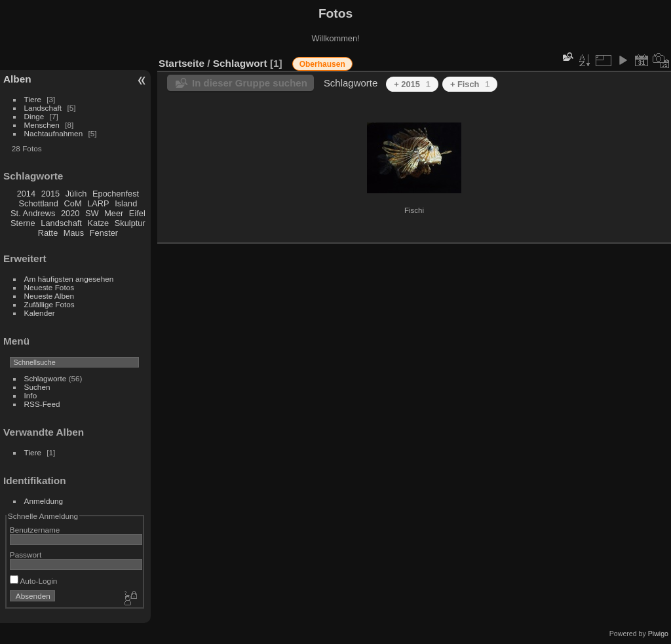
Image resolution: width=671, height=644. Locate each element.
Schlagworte (46, 378)
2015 (50, 194)
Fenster (104, 233)
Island (126, 203)
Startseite (182, 63)
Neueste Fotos (49, 287)
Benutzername (35, 530)
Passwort (26, 555)
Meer (114, 213)
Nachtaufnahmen (54, 133)
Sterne (23, 223)
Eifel (137, 213)
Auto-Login (34, 581)
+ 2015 (412, 84)
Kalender (40, 313)
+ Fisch (470, 84)
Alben (17, 79)
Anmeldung (44, 501)
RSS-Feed (42, 404)
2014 (26, 194)
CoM (73, 203)
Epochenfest (116, 194)
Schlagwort (240, 63)
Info (31, 395)
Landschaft (43, 108)
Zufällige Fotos (49, 304)
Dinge (34, 116)
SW (92, 213)
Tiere (33, 99)
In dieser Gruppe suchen (250, 83)
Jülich (76, 194)
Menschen (42, 125)
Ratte (48, 233)
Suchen (37, 387)
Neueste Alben (49, 296)
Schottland (39, 203)
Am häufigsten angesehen (69, 279)
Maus (74, 233)
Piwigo (658, 634)
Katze (99, 223)
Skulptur (130, 223)
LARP (98, 203)
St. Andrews (33, 213)
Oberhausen (322, 64)
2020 (70, 213)
